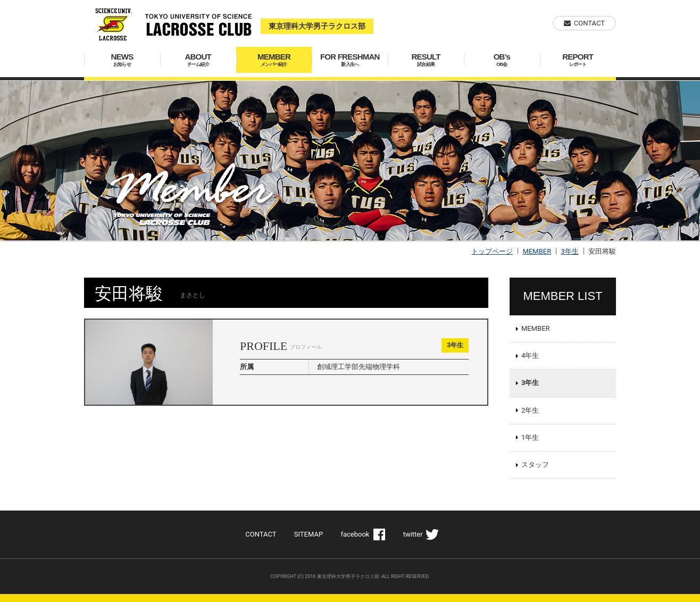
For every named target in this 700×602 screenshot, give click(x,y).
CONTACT (589, 23)
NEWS (122, 60)
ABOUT (198, 60)
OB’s (502, 60)
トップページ (492, 251)
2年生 (530, 410)
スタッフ (535, 465)
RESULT (426, 60)
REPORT (578, 60)
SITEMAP (309, 534)
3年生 (569, 251)
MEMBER (274, 60)
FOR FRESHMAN (350, 60)
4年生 (530, 356)
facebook (355, 534)
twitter (413, 534)
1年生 (530, 437)
